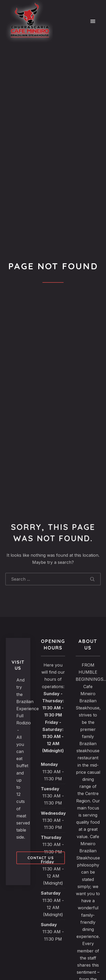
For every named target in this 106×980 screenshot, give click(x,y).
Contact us (41, 858)
